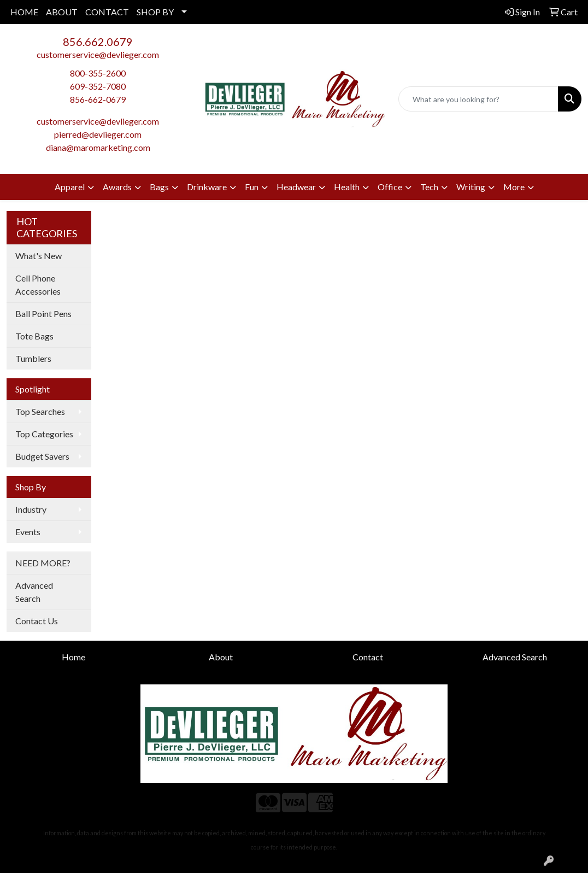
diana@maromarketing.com (98, 147)
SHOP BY (155, 12)
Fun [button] (252, 187)
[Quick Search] (478, 99)
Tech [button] (429, 187)
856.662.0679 (98, 42)
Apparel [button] (70, 187)
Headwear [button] (296, 187)
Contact (368, 657)
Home (73, 657)
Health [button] (347, 187)
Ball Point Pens (43, 314)
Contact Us (37, 621)
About (221, 657)
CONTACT (107, 12)
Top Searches (40, 411)
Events (28, 532)
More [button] (514, 187)
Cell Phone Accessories (38, 285)
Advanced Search (34, 592)
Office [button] (390, 187)
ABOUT (62, 12)
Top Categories (44, 434)
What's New (39, 256)
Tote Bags (34, 336)
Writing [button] (471, 187)
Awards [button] (117, 187)
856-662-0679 (98, 99)
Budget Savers (42, 456)
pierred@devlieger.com (98, 134)
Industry (31, 509)
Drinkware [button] (207, 187)
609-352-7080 (98, 86)
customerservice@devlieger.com (98, 54)
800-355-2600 (98, 73)
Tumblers (33, 358)
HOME (24, 12)
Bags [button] (159, 187)
